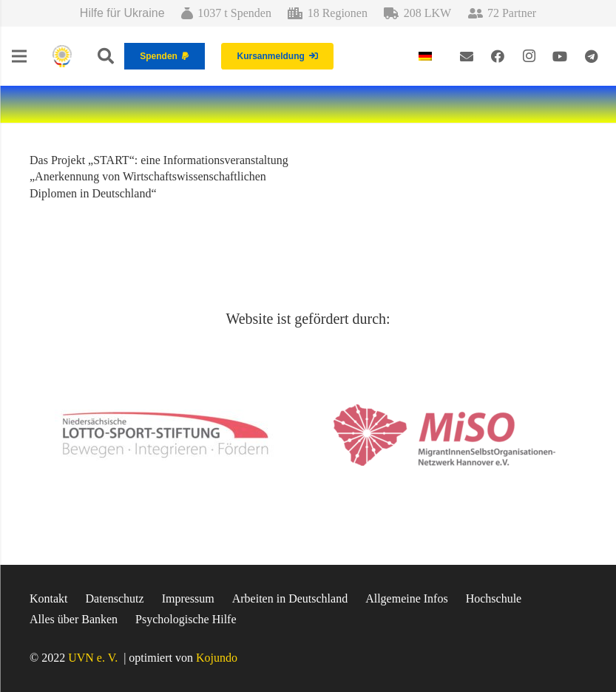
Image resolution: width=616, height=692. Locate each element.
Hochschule (494, 598)
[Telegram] (591, 56)
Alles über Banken (74, 619)
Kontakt (49, 598)
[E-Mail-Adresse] (467, 56)
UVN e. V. (93, 658)
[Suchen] (106, 57)
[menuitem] (427, 56)
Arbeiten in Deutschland (290, 598)
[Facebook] (498, 56)
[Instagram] (529, 56)
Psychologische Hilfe (186, 619)
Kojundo (217, 658)
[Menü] (19, 56)
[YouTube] (560, 56)
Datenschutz (115, 598)
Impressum (188, 598)
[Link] (62, 56)
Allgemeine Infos (407, 598)
